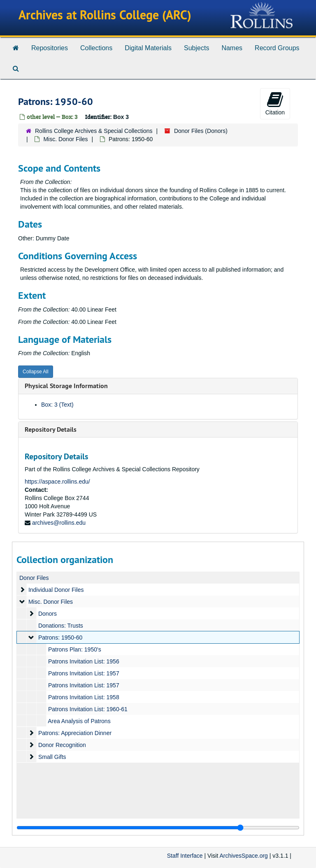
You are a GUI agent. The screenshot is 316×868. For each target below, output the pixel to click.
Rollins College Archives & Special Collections (94, 131)
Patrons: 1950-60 (60, 638)
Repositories (50, 48)
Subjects (196, 48)
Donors (48, 614)
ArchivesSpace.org (244, 856)
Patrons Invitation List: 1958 (84, 697)
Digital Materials (148, 48)
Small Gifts (52, 757)
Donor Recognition (62, 745)
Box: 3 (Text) (57, 405)
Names (232, 48)
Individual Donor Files (56, 590)
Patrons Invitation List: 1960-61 (88, 709)
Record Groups (277, 48)
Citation (275, 103)
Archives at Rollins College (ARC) (105, 15)
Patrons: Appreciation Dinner (75, 733)
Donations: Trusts (61, 626)
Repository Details (51, 429)
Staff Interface (185, 856)
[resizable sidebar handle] (158, 828)
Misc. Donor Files (65, 139)
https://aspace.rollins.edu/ (57, 482)
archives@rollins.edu (59, 523)
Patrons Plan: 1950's (75, 649)
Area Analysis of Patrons (79, 721)
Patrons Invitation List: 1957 (84, 673)
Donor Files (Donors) (201, 131)
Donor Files (34, 578)
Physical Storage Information (66, 386)
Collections (96, 48)
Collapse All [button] (36, 372)
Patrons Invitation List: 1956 (84, 661)
